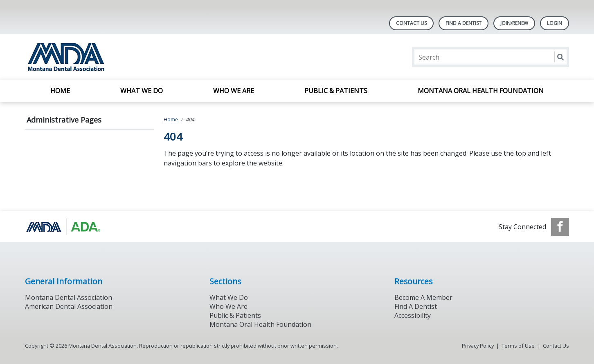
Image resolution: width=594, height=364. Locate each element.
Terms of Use (518, 346)
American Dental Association (69, 306)
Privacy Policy (478, 346)
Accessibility (413, 315)
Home (60, 91)
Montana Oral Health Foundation (481, 91)
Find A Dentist (464, 23)
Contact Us (411, 23)
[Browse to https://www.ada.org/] (66, 227)
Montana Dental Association (69, 297)
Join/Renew (514, 23)
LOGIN (555, 23)
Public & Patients (336, 91)
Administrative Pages (64, 120)
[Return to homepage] (131, 57)
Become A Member (423, 297)
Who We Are (234, 91)
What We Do (142, 91)
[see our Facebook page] (560, 227)
